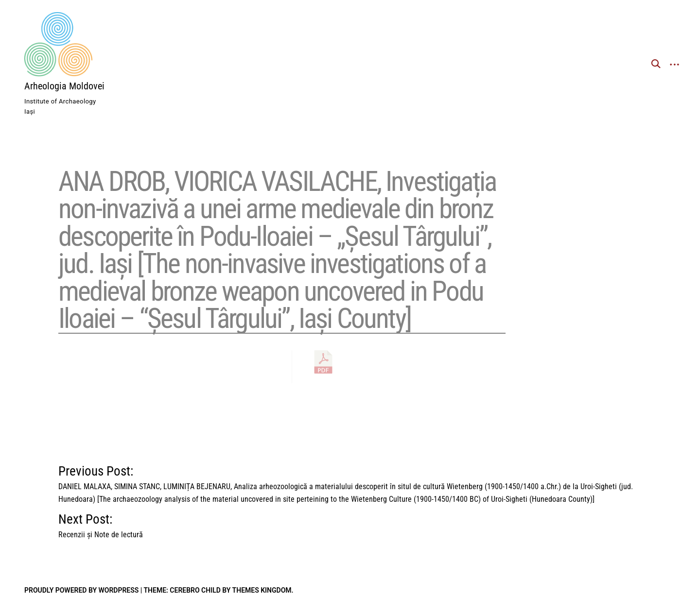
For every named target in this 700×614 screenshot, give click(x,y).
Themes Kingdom (262, 590)
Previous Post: (350, 475)
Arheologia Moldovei (64, 86)
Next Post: (101, 523)
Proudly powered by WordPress (81, 590)
